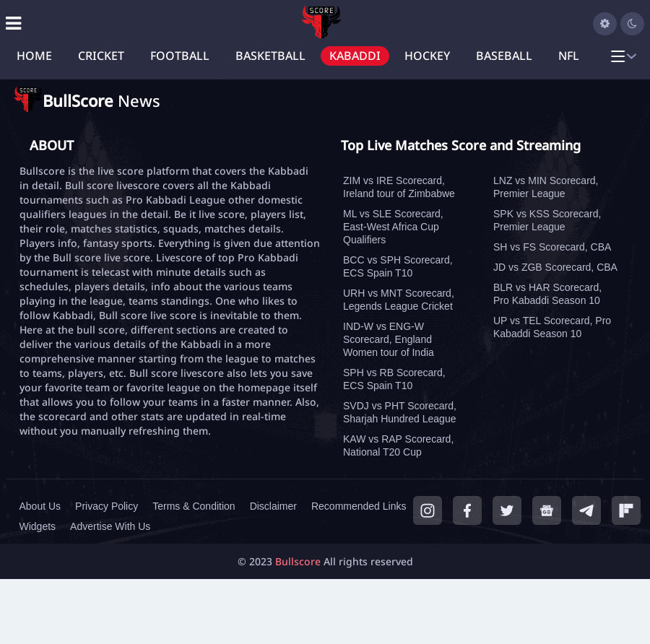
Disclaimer (273, 506)
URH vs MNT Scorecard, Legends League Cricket (399, 300)
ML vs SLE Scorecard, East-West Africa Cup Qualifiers (393, 227)
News (101, 100)
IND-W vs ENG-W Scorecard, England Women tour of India (389, 339)
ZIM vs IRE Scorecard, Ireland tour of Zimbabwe (399, 187)
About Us (40, 506)
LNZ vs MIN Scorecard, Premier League (546, 187)
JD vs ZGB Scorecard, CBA (555, 267)
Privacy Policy (107, 506)
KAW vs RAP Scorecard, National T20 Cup (398, 445)
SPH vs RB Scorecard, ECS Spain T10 (394, 379)
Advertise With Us (110, 526)
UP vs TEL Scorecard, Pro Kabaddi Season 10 (552, 327)
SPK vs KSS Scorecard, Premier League (547, 220)
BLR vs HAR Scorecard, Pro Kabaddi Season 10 (547, 294)
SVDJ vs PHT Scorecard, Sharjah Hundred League (400, 412)
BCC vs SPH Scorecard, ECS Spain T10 (398, 266)
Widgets (38, 526)
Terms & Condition (194, 506)
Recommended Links (359, 506)
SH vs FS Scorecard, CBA (552, 247)
